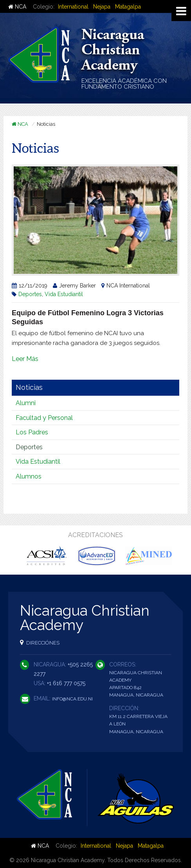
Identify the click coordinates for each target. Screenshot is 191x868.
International (73, 7)
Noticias (29, 387)
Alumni (26, 403)
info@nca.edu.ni (72, 699)
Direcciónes (40, 642)
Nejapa (102, 7)
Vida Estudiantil (64, 294)
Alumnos (29, 476)
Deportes (30, 294)
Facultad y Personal (44, 418)
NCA (17, 7)
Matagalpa (128, 7)
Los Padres (32, 432)
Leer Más (25, 359)
